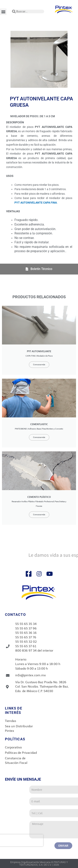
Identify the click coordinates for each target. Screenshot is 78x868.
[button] (3, 12)
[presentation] (41, 840)
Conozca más (39, 365)
